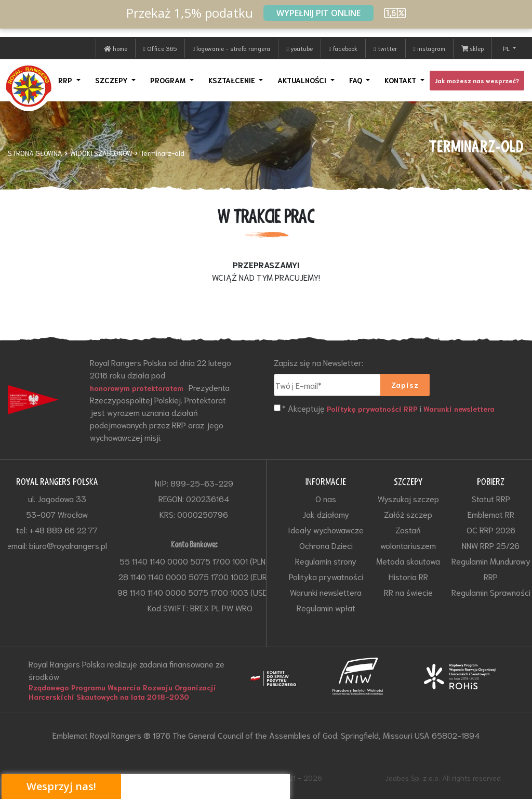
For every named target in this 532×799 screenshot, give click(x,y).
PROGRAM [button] (169, 80)
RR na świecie (408, 592)
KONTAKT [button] (401, 80)
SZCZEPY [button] (112, 80)
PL (507, 48)
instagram (429, 48)
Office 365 (160, 48)
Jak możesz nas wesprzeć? (477, 80)
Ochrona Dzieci (326, 545)
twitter (385, 48)
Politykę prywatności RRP (372, 409)
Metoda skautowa (408, 561)
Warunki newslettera (459, 409)
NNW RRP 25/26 (491, 545)
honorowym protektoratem (137, 388)
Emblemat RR (491, 514)
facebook (343, 48)
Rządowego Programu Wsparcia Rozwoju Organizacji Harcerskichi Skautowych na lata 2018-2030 (122, 692)
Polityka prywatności (326, 576)
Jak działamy (326, 514)
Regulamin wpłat (326, 607)
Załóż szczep (408, 514)
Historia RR (408, 576)
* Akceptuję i (388, 408)
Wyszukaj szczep (408, 498)
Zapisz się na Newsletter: (318, 362)
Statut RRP (491, 498)
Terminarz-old (162, 153)
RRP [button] (66, 80)
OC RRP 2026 (491, 529)
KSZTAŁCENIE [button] (233, 80)
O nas (326, 498)
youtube (299, 48)
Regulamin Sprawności (491, 592)
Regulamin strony (326, 561)
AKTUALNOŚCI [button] (303, 80)
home (116, 48)
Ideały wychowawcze (326, 529)
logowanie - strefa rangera (231, 48)
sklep (473, 48)
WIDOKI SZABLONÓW (101, 153)
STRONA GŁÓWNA (35, 153)
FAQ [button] (357, 80)
